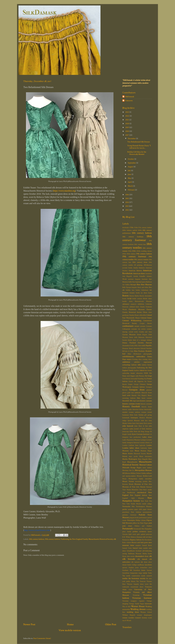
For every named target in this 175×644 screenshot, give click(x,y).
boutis (124, 299)
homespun (134, 418)
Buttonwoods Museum (143, 301)
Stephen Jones (134, 568)
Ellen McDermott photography (140, 354)
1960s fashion (131, 254)
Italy (137, 423)
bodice (138, 290)
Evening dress (137, 359)
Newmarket (126, 507)
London (149, 445)
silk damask (142, 559)
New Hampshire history (137, 499)
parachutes (126, 512)
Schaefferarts (131, 551)
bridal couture (137, 299)
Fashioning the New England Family (74, 539)
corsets (137, 326)
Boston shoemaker (146, 296)
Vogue (142, 604)
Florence (142, 376)
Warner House (138, 606)
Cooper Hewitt (146, 323)
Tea (124, 576)
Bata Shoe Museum (144, 284)
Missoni (139, 476)
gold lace (131, 393)
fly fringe (149, 376)
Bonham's (125, 293)
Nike (133, 507)
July (129, 170)
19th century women (141, 260)
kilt (139, 432)
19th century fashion (52, 539)
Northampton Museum (144, 507)
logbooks (142, 445)
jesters (150, 423)
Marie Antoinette (146, 456)
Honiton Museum (146, 418)
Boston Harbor (134, 296)
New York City (146, 501)
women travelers (128, 618)
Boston (126, 296)
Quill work (132, 534)
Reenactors (126, 540)
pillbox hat (136, 523)
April (130, 182)
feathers (137, 370)
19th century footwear (134, 257)
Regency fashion (136, 540)
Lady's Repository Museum (131, 440)
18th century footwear (137, 238)
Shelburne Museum (135, 554)
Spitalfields (148, 565)
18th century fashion (37, 539)
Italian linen (132, 423)
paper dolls (138, 509)
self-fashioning (147, 551)
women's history (141, 618)
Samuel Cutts (127, 548)
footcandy (134, 379)
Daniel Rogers (142, 335)
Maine (125, 454)
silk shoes (144, 562)
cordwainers (128, 326)
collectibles (143, 315)
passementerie (147, 512)
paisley (125, 509)
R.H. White (126, 537)
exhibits (137, 362)
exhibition (126, 362)
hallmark (138, 393)
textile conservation (133, 576)
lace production (135, 437)
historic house (147, 407)
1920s (134, 251)
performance (143, 518)
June (130, 174)
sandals (145, 548)
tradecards (126, 587)
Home (70, 624)
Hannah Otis (136, 395)
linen (137, 445)
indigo (124, 421)
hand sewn (126, 395)
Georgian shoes (137, 390)
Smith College (132, 565)
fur (145, 381)
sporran (125, 568)
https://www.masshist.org (64, 191)
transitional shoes (137, 587)
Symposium (134, 573)
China (145, 312)
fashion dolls (136, 365)
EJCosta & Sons (128, 351)
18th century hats (140, 244)
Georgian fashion (139, 387)
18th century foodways (133, 237)
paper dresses (147, 509)
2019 (127, 127)
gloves (124, 393)
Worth (129, 621)
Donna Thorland (129, 343)
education (137, 348)
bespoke (134, 287)
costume (143, 326)
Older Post (111, 624)
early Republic (147, 346)
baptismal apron (141, 282)
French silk (132, 381)
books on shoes (142, 293)
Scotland (139, 551)
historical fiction (138, 409)
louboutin (144, 448)
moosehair (148, 479)
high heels (136, 401)
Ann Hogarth (127, 276)
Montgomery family (136, 479)
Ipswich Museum (134, 421)
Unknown (129, 101)
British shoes (147, 299)
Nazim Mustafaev (133, 490)
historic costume (146, 401)
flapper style (134, 376)
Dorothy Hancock (145, 343)
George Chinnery (140, 384)
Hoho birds (134, 415)
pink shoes (127, 526)
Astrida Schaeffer (139, 276)
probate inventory (139, 532)
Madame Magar (146, 451)
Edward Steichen (146, 348)
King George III (146, 432)
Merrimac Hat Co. (128, 470)
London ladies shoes (131, 448)
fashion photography (129, 368)
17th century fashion (145, 228)
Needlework (131, 493)
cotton (143, 329)
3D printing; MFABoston (143, 265)
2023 (127, 112)
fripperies (140, 381)
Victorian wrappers (129, 601)
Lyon (132, 451)
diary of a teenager (140, 340)
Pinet (142, 523)
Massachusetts (132, 462)
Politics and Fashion (143, 526)
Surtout (149, 570)
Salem (132, 545)
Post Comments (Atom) (42, 638)
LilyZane (131, 445)
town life (148, 584)
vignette (142, 601)
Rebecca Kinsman (137, 537)
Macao (137, 451)
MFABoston (126, 473)
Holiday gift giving (145, 415)
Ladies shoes (147, 437)
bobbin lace (130, 290)
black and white (143, 287)
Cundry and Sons (145, 332)
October (131, 159)
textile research (146, 576)
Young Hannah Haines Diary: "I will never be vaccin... (139, 147)
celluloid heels (134, 307)
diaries (130, 340)
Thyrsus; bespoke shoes (135, 584)
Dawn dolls (133, 337)
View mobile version (70, 630)
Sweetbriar (126, 573)
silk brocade (129, 559)
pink (150, 523)
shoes (147, 556)
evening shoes (147, 359)
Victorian (136, 595)
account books (127, 268)
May (130, 178)
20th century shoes (140, 262)
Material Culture (146, 465)
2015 (127, 198)
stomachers (144, 568)
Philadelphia (131, 520)
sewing (125, 554)
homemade (126, 418)
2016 (127, 195)
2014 (127, 202)
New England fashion (139, 495)
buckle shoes (127, 301)
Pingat (146, 523)
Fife (151, 373)
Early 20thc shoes (136, 346)
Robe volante (127, 543)
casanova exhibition (137, 304)
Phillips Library (141, 520)
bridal (129, 299)
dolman (149, 340)
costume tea (136, 329)
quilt (138, 534)
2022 (127, 116)
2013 (127, 206)
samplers (138, 545)
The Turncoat (141, 581)
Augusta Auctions (141, 279)
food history (126, 379)
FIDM (146, 373)
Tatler (150, 573)
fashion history (147, 365)
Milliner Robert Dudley (138, 473)
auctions (131, 279)
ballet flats (132, 282)
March (130, 186)
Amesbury (149, 274)
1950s (124, 254)
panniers (131, 509)
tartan (145, 573)
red (144, 537)
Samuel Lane (137, 548)
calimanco (126, 304)
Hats (139, 398)
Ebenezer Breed (128, 348)
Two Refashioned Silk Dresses (139, 142)
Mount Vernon (128, 481)
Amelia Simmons (139, 268)
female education (137, 373)
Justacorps (126, 432)
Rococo (134, 543)
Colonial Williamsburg (132, 320)
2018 (127, 131)
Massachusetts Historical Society (101, 539)
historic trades (127, 409)
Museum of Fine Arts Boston (134, 487)
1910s (130, 251)
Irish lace (144, 421)
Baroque (133, 285)
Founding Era (142, 379)
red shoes (149, 537)
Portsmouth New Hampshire (143, 529)
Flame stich (126, 376)
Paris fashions (136, 512)
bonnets (132, 293)
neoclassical (142, 492)
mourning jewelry (141, 481)
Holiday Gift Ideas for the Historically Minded (137, 153)
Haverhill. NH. (127, 401)
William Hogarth (129, 615)
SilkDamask (40, 12)
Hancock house (147, 393)
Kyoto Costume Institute (141, 434)
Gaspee (130, 384)
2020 (127, 124)
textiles (125, 578)
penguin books (134, 518)
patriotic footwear (129, 515)
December (132, 138)
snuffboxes (141, 565)
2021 (127, 120)
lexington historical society (136, 443)
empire (129, 359)
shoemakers (140, 556)
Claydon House (134, 315)
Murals (131, 484)
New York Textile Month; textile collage (137, 504)
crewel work (133, 332)
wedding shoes (133, 612)
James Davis (143, 423)
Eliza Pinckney (139, 351)
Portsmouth (128, 529)
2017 (127, 135)
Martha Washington (130, 459)
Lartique (143, 440)
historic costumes (146, 404)
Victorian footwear (142, 598)
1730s (131, 228)
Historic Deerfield (131, 407)
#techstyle (126, 228)
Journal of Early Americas (143, 429)
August (131, 167)
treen (130, 590)
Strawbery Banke (139, 570)
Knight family (127, 434)
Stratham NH (127, 570)
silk (115, 539)
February (131, 190)
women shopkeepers (144, 615)
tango (140, 573)
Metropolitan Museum (143, 470)
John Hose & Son (141, 426)
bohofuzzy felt (147, 290)
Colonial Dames (146, 318)
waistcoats (148, 604)
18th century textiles (137, 246)
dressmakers (126, 346)
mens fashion (147, 468)
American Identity (135, 271)
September (132, 163)
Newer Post (29, 624)
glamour (149, 390)
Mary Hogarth (143, 459)
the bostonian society (137, 578)
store (150, 568)
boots (150, 293)
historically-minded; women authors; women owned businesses (137, 412)
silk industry (135, 562)
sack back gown (143, 543)
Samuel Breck (147, 545)
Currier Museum (129, 335)
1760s (136, 228)
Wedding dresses (138, 609)
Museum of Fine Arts (143, 484)
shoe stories (131, 556)
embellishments (128, 356)
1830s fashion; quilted (130, 230)
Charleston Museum (137, 310)
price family (127, 532)
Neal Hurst (143, 490)
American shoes (139, 273)
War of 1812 (126, 607)
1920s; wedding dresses (144, 251)
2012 (127, 210)
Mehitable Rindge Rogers (132, 468)
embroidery (141, 356)
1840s (140, 230)
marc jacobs (133, 456)
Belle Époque (127, 287)
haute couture (147, 398)
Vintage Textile (134, 604)
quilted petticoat (146, 534)
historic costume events (131, 404)
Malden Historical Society (137, 454)
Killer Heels (133, 432)
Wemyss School (146, 612)
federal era (143, 370)
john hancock (128, 426)
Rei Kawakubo (147, 540)
